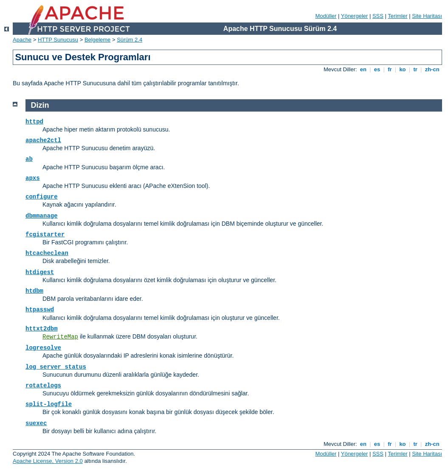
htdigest (40, 272)
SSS (378, 16)
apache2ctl (43, 140)
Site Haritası (427, 16)
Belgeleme (97, 40)
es (377, 69)
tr (416, 69)
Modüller (326, 16)
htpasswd (40, 310)
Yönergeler (355, 16)
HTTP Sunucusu (58, 40)
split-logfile (49, 404)
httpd (34, 122)
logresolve (43, 348)
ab (29, 159)
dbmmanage (42, 216)
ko (403, 69)
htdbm (34, 291)
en (363, 69)
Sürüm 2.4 (130, 40)
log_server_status (56, 367)
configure (42, 197)
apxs (33, 178)
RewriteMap (60, 337)
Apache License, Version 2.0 (48, 461)
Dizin (40, 105)
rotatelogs (43, 386)
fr (390, 69)
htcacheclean (47, 253)
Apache (22, 40)
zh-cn (432, 69)
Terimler (397, 16)
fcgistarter (45, 235)
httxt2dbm (42, 329)
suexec (36, 423)
